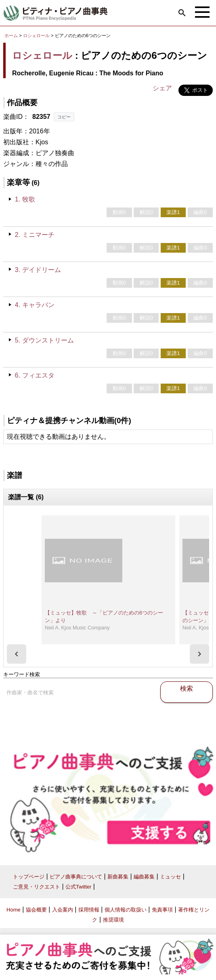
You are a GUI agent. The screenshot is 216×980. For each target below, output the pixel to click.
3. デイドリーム (38, 270)
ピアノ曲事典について (76, 877)
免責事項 (162, 910)
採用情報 (89, 910)
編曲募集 (144, 877)
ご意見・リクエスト (37, 887)
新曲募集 (118, 877)
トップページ (29, 877)
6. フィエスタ (35, 375)
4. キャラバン (35, 305)
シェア (162, 88)
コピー (64, 117)
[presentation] (17, 654)
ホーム (11, 35)
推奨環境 (113, 920)
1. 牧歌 (25, 199)
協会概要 (36, 910)
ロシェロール (36, 35)
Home (14, 910)
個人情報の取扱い (126, 910)
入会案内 (63, 910)
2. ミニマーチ (35, 235)
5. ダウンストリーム (44, 340)
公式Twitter (78, 887)
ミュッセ (170, 877)
